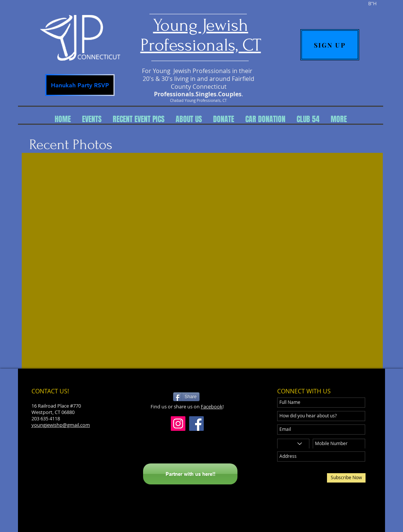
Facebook (212, 406)
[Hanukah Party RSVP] (80, 85)
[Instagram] (178, 424)
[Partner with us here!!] (190, 474)
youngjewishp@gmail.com (61, 425)
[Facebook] (196, 424)
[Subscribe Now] (346, 478)
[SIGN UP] (330, 45)
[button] (92, 119)
